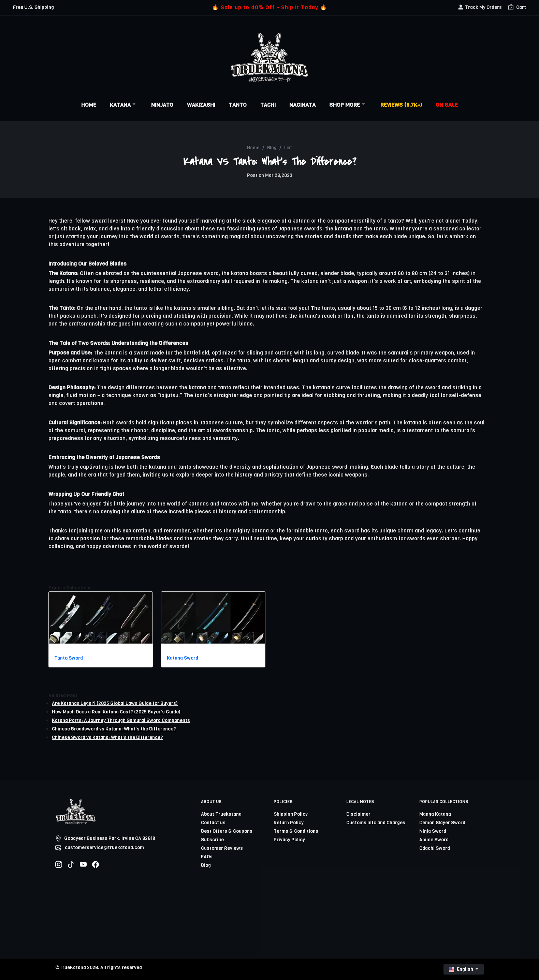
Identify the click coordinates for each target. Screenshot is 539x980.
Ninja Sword (433, 831)
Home (89, 105)
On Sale (447, 105)
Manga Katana (435, 814)
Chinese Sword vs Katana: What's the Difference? (107, 737)
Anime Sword (434, 840)
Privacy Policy (289, 840)
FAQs (207, 857)
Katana (124, 105)
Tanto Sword (69, 658)
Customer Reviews (222, 848)
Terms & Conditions (296, 831)
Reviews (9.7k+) (401, 105)
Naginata (302, 105)
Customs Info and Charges (376, 823)
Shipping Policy (291, 814)
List (288, 148)
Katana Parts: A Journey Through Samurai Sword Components (121, 720)
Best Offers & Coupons (227, 831)
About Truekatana (221, 814)
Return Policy (289, 823)
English (462, 969)
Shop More (348, 105)
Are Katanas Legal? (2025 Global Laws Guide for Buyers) (115, 703)
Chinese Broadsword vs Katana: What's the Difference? (114, 729)
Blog (272, 148)
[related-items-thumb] (101, 617)
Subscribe (212, 840)
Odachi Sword (435, 848)
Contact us (213, 823)
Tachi (268, 105)
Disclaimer (358, 814)
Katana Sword (183, 658)
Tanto (238, 105)
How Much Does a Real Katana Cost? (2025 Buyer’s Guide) (116, 712)
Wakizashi (201, 105)
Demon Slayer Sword (442, 823)
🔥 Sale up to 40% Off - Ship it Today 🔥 (269, 7)
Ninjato (162, 105)
